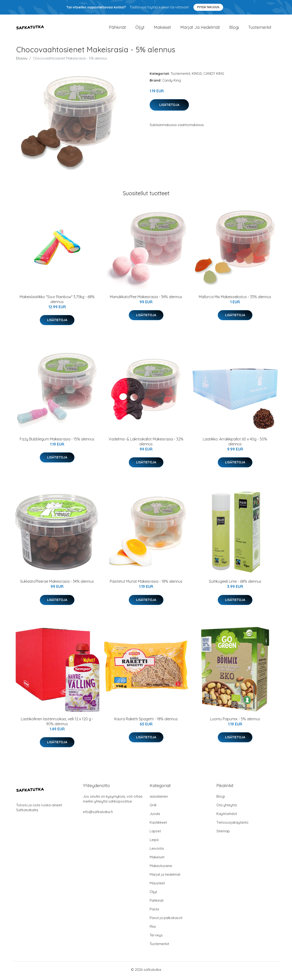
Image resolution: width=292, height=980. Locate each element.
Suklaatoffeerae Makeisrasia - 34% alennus (57, 584)
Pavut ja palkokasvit (166, 920)
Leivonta (157, 851)
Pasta (154, 911)
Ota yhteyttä (227, 807)
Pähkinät (117, 28)
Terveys (156, 937)
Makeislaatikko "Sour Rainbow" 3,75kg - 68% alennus (57, 302)
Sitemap (223, 833)
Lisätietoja (169, 107)
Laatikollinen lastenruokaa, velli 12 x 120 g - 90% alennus (57, 724)
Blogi (234, 28)
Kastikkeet (158, 825)
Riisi (153, 929)
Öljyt (140, 28)
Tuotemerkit (260, 28)
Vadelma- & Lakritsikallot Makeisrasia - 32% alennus (146, 444)
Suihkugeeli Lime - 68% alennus (235, 584)
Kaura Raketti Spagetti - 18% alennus (146, 721)
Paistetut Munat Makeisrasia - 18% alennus (146, 584)
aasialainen (159, 799)
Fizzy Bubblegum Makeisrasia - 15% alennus (57, 441)
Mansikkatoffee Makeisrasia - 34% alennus (146, 299)
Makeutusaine (161, 868)
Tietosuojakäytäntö (232, 825)
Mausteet (157, 885)
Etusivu (22, 61)
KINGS (197, 76)
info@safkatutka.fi (98, 814)
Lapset (155, 833)
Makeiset (162, 28)
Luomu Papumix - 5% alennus (235, 721)
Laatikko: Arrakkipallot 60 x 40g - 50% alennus (235, 444)
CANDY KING (214, 76)
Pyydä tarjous (208, 7)
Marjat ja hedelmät (200, 28)
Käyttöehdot (227, 816)
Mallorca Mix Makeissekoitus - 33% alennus (235, 299)
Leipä (154, 842)
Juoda (155, 816)
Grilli (153, 807)
